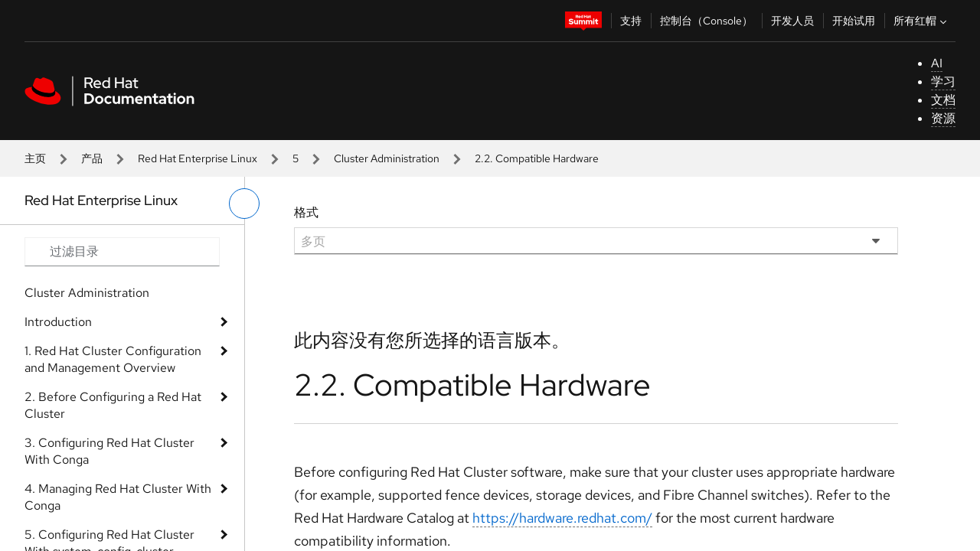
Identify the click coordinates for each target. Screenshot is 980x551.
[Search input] (122, 252)
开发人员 (792, 21)
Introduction (58, 322)
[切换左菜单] (244, 204)
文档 (943, 100)
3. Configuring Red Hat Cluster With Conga (109, 451)
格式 (306, 212)
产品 (92, 158)
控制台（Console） (706, 21)
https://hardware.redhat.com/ (562, 518)
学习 (943, 82)
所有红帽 (922, 21)
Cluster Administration (387, 158)
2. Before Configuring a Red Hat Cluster (113, 405)
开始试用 (854, 21)
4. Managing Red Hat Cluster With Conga (118, 497)
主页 (35, 158)
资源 (943, 118)
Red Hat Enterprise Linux (198, 158)
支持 (631, 21)
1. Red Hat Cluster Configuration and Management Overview (113, 359)
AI (937, 63)
